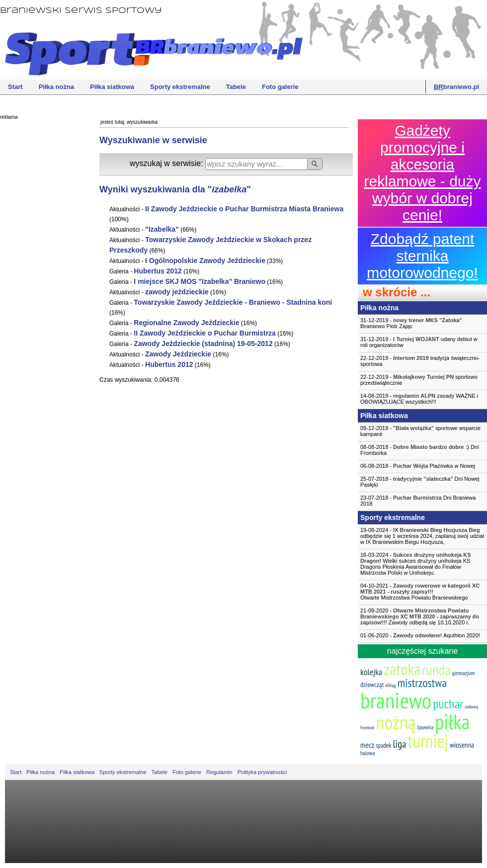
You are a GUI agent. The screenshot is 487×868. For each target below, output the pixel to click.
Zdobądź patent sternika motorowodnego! (422, 256)
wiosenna (462, 745)
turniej (428, 741)
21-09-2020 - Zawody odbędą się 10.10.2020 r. (420, 616)
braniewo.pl (456, 87)
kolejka (371, 672)
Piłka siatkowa (112, 87)
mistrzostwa (422, 683)
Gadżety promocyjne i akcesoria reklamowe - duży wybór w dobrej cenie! (422, 173)
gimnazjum (464, 673)
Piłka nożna (57, 87)
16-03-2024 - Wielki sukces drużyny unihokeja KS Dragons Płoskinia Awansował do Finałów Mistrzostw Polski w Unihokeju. (416, 564)
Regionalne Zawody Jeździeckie (186, 323)
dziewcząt (372, 685)
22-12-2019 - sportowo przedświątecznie (419, 380)
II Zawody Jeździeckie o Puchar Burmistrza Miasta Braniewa (244, 209)
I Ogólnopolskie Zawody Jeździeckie (205, 260)
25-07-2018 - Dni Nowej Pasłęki (420, 482)
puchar (448, 704)
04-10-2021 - (422, 592)
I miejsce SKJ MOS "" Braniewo (200, 281)
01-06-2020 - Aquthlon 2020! (420, 635)
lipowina (426, 727)
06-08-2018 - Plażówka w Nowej (418, 466)
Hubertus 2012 (158, 271)
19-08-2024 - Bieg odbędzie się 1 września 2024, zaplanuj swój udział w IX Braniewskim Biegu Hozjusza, (422, 536)
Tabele (236, 87)
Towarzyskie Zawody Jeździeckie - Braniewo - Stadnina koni (233, 302)
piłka (452, 722)
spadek (383, 745)
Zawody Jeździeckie (178, 354)
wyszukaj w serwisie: (167, 163)
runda (436, 670)
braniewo (396, 700)
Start (15, 87)
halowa (368, 753)
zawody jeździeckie (177, 292)
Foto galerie (280, 87)
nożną (396, 722)
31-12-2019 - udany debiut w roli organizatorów (419, 342)
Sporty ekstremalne (180, 87)
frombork (367, 728)
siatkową (471, 707)
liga (399, 744)
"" (162, 229)
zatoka (402, 669)
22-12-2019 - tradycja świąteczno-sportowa (420, 361)
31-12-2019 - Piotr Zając (411, 323)
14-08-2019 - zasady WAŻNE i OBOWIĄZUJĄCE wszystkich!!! (419, 399)
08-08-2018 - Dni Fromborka (419, 450)
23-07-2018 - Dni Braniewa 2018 (418, 501)
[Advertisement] (40, 276)
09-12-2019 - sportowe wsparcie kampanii (420, 431)
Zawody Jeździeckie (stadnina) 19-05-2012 (203, 344)
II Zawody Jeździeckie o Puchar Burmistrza (205, 333)
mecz (367, 745)
